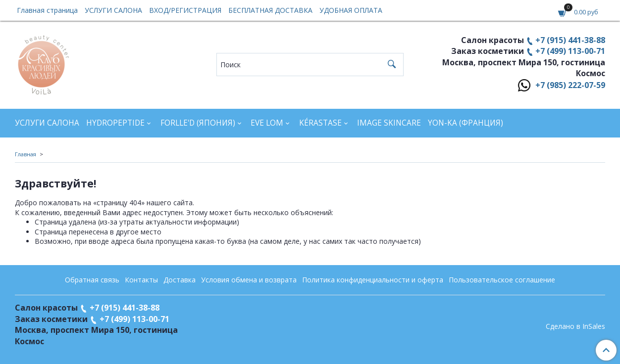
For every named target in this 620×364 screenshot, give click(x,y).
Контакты (141, 280)
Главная (26, 154)
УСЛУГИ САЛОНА (113, 10)
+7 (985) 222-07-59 (570, 85)
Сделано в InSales (575, 326)
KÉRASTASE (320, 123)
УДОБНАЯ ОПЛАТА (351, 10)
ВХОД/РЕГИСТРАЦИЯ (185, 10)
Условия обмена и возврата (249, 280)
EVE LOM (267, 123)
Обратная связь (92, 280)
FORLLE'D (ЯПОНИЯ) (198, 123)
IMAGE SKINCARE (389, 123)
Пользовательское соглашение (502, 280)
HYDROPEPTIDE (115, 123)
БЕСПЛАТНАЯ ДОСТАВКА (270, 10)
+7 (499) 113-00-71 (570, 51)
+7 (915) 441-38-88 (570, 40)
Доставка (180, 280)
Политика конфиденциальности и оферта (373, 280)
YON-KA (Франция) (465, 123)
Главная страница (47, 10)
